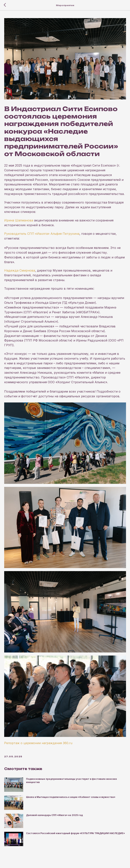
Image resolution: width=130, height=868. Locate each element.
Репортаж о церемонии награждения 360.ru (38, 743)
